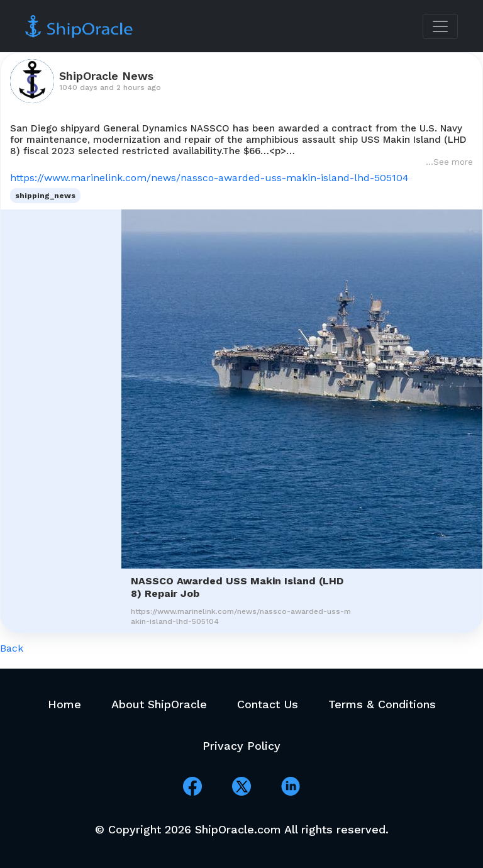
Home (64, 704)
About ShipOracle (159, 704)
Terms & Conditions (382, 704)
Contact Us (268, 704)
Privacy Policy (241, 746)
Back (12, 648)
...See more (449, 162)
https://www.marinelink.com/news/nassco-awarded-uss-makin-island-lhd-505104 (209, 178)
